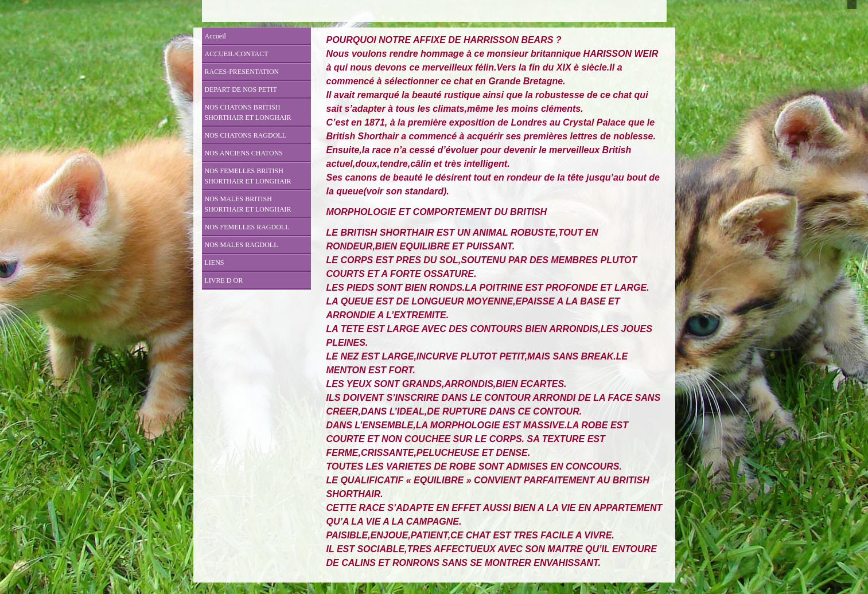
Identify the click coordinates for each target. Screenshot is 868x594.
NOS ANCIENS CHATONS (244, 153)
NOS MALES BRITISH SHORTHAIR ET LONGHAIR (248, 204)
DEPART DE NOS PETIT (241, 89)
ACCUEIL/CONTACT (237, 54)
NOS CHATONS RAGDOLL (246, 135)
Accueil (215, 36)
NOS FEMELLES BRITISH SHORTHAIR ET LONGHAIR (248, 176)
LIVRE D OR (224, 280)
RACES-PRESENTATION (242, 72)
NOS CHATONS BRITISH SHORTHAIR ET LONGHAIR (248, 112)
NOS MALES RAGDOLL (242, 245)
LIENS (215, 263)
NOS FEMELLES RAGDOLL (247, 227)
